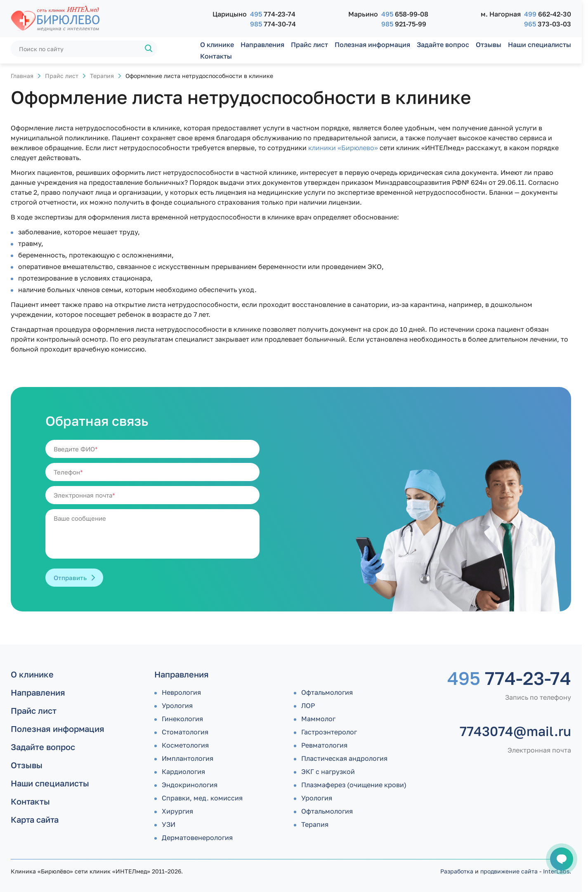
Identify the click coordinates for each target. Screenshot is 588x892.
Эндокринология (190, 785)
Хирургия (177, 811)
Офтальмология (327, 692)
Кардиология (183, 772)
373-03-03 (548, 24)
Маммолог (318, 719)
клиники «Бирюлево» (343, 148)
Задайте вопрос (443, 45)
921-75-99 (404, 24)
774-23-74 (273, 14)
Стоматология (185, 732)
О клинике (217, 45)
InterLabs (556, 871)
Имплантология (188, 758)
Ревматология (324, 745)
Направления (262, 45)
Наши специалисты (540, 45)
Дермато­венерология (197, 838)
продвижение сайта (509, 871)
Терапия (102, 76)
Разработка (457, 871)
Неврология (181, 692)
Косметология (185, 745)
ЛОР (308, 706)
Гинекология (182, 719)
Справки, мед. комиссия (202, 798)
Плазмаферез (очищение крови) (354, 785)
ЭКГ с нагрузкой (328, 772)
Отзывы (489, 45)
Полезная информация (372, 45)
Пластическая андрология (344, 758)
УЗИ (169, 824)
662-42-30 (548, 14)
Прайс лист (309, 45)
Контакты (216, 56)
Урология (177, 706)
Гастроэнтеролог (329, 732)
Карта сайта (35, 819)
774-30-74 (273, 24)
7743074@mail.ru (515, 731)
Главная (22, 76)
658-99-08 (405, 14)
